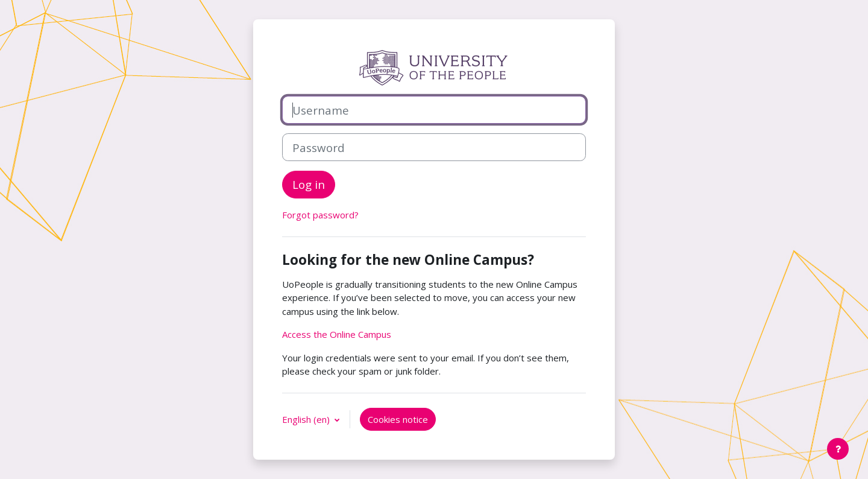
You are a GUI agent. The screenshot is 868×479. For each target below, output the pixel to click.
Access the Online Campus (337, 334)
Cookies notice (398, 419)
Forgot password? (320, 215)
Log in (309, 184)
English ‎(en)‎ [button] (307, 419)
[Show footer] (838, 449)
